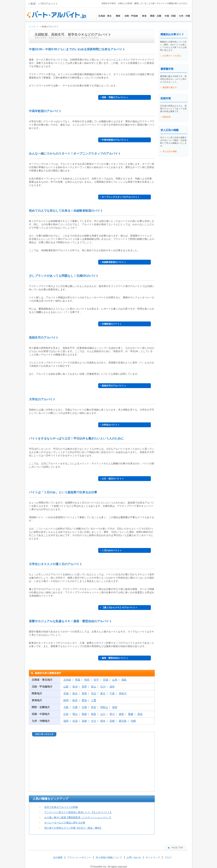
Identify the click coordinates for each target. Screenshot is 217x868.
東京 (103, 693)
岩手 (96, 680)
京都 (84, 707)
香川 (112, 714)
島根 (84, 714)
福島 (124, 680)
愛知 (84, 700)
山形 (115, 680)
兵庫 (75, 707)
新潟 (75, 687)
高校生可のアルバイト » (114, 386)
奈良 (94, 707)
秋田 (87, 680)
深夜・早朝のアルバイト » (115, 97)
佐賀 (75, 721)
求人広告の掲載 (170, 151)
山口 (103, 714)
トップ (32, 27)
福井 (112, 687)
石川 (103, 687)
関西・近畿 (156, 16)
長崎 (84, 721)
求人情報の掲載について (109, 858)
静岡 (66, 700)
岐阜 (75, 700)
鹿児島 (123, 721)
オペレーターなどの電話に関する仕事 (65, 823)
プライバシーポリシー (79, 858)
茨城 (66, 693)
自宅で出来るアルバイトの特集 (61, 807)
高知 (140, 714)
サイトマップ (153, 858)
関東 (118, 16)
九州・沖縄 (185, 16)
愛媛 (131, 714)
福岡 (66, 721)
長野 (84, 687)
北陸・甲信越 (131, 16)
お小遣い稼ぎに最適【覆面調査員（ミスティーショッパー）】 (78, 817)
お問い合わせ (134, 858)
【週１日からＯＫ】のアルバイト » (119, 608)
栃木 (75, 693)
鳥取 (94, 714)
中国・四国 (170, 16)
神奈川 (123, 693)
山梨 (66, 687)
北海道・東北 (105, 16)
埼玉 (94, 693)
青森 (78, 680)
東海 (144, 16)
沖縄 (133, 721)
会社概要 (58, 858)
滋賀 (115, 707)
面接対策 (167, 117)
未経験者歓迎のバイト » (114, 262)
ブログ (168, 858)
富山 (94, 687)
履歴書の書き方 (170, 87)
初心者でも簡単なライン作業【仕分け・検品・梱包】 (73, 828)
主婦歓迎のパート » (112, 324)
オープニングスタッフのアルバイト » (120, 197)
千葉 (112, 693)
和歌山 (104, 707)
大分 (94, 721)
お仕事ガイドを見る (172, 56)
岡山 (75, 714)
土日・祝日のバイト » (113, 479)
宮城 (105, 680)
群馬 (84, 693)
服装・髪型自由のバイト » (115, 658)
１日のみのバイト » (112, 550)
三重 (94, 700)
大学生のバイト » (110, 425)
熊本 (103, 721)
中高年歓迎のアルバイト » (115, 140)
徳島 (121, 714)
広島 (66, 714)
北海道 (67, 680)
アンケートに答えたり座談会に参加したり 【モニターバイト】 (78, 812)
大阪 (66, 707)
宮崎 (112, 721)
